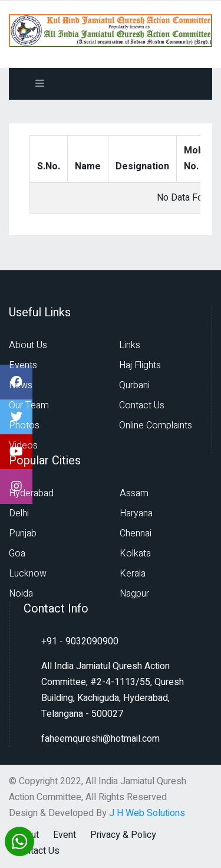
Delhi (19, 513)
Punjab (23, 533)
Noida (21, 594)
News (21, 385)
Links (130, 345)
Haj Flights (140, 365)
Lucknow (28, 574)
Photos (24, 425)
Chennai (136, 533)
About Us (28, 345)
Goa (17, 553)
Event (65, 835)
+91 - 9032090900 (80, 641)
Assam (134, 493)
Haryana (136, 513)
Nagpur (134, 594)
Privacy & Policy (123, 835)
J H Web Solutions (147, 813)
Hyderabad (31, 493)
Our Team (29, 405)
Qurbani (134, 385)
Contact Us (142, 405)
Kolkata (135, 553)
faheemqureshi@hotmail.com (100, 739)
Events (23, 365)
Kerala (133, 574)
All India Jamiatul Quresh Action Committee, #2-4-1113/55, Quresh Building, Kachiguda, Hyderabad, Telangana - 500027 (113, 690)
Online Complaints (156, 425)
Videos (23, 446)
